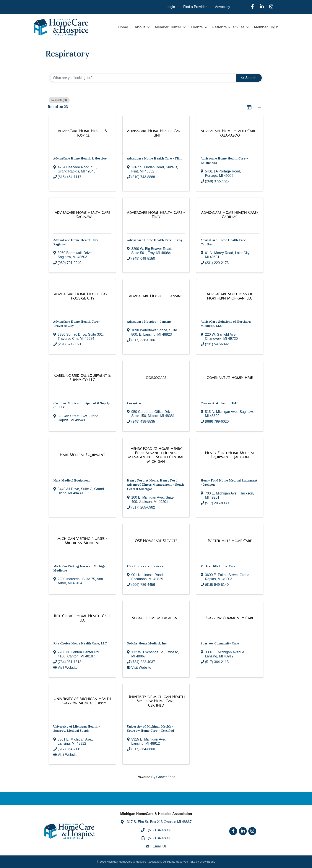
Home (123, 27)
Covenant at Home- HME (219, 403)
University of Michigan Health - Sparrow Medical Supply (77, 728)
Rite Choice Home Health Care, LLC (80, 643)
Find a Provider (195, 7)
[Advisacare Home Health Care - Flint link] (156, 133)
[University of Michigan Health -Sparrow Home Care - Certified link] (156, 701)
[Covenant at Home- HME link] (230, 378)
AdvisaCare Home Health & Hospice (80, 158)
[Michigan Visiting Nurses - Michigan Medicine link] (82, 541)
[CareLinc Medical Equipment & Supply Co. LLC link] (82, 378)
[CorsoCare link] (156, 378)
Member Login (266, 27)
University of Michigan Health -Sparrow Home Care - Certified (150, 728)
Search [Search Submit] (249, 78)
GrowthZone (166, 777)
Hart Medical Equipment (72, 480)
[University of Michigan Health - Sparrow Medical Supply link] (82, 701)
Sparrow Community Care (220, 643)
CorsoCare (135, 403)
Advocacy (222, 7)
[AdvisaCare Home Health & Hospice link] (82, 133)
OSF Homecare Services (145, 566)
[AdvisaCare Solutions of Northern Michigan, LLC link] (230, 296)
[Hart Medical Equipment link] (82, 455)
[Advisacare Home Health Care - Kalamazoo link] (230, 133)
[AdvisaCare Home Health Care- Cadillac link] (230, 215)
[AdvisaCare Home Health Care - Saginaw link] (82, 215)
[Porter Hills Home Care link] (230, 541)
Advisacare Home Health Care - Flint (154, 158)
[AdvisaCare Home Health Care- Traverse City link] (82, 296)
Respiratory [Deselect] (59, 100)
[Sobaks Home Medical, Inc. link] (156, 618)
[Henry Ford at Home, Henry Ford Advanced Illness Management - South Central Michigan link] (156, 455)
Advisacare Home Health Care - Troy (155, 240)
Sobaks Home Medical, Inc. (147, 643)
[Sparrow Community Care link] (230, 618)
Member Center (168, 27)
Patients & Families (228, 27)
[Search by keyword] (143, 78)
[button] (249, 108)
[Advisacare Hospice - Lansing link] (156, 296)
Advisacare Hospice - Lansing (149, 322)
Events (197, 27)
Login (171, 7)
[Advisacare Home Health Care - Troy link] (156, 215)
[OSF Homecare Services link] (156, 541)
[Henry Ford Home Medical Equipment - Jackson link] (230, 455)
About (140, 27)
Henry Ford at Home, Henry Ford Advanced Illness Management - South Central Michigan (155, 485)
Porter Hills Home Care (218, 566)
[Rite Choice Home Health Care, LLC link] (82, 618)
